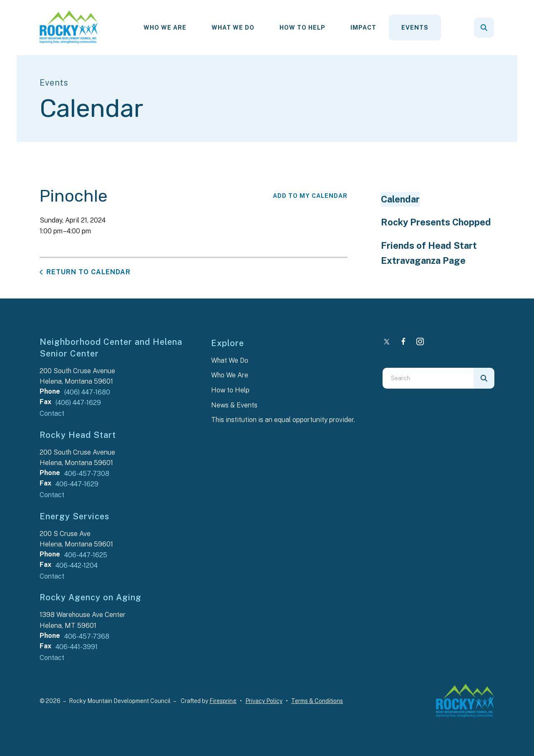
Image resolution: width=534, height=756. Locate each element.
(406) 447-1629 (78, 403)
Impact (363, 28)
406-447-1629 (77, 484)
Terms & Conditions (317, 701)
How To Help (302, 28)
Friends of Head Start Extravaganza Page (429, 253)
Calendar (400, 199)
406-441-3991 (77, 647)
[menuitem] (165, 28)
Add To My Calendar (310, 196)
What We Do (233, 28)
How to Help (230, 390)
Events (415, 28)
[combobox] (428, 378)
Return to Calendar (88, 272)
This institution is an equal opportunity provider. (283, 420)
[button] (484, 28)
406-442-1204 (77, 565)
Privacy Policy (264, 701)
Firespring (223, 701)
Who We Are (165, 28)
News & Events (234, 405)
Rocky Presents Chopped (436, 222)
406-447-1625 (86, 555)
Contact (52, 413)
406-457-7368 (87, 636)
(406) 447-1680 (87, 392)
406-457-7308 (87, 474)
